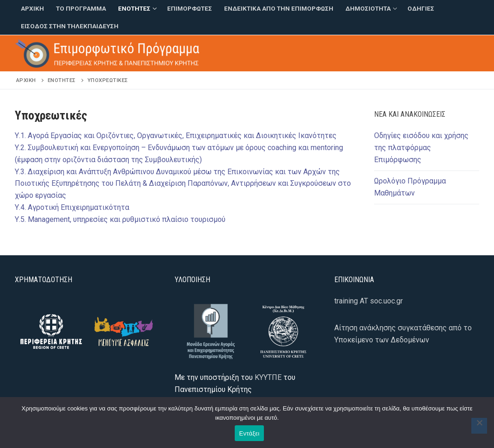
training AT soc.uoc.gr (369, 301)
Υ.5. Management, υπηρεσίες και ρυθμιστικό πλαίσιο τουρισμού (120, 219)
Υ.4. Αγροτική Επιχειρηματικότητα (72, 207)
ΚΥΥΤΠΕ (268, 377)
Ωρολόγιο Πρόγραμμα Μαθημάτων (410, 187)
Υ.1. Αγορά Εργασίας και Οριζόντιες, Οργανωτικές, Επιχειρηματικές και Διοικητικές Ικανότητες (176, 136)
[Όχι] (479, 426)
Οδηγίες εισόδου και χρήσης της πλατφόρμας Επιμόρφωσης (421, 148)
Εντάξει (250, 433)
